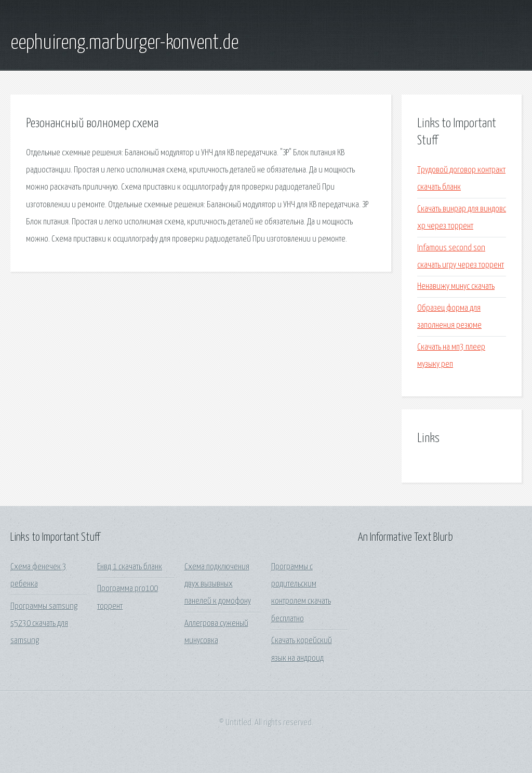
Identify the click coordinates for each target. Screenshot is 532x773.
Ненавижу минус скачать (456, 286)
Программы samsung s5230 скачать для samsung (44, 624)
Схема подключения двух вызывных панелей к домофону (218, 584)
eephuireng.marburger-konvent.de (124, 43)
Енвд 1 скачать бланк (130, 567)
